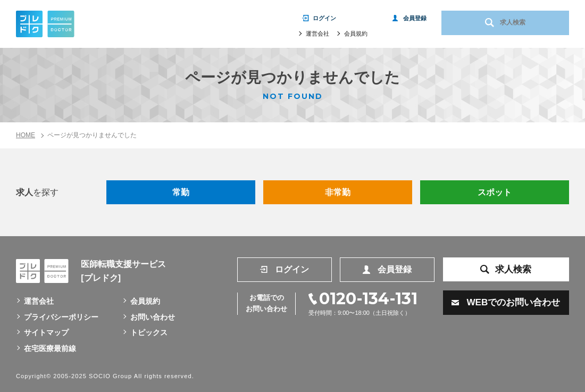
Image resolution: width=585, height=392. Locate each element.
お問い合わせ (153, 317)
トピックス (149, 332)
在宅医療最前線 (50, 348)
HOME (26, 135)
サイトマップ (46, 332)
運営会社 (317, 36)
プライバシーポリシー (61, 317)
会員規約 (356, 36)
